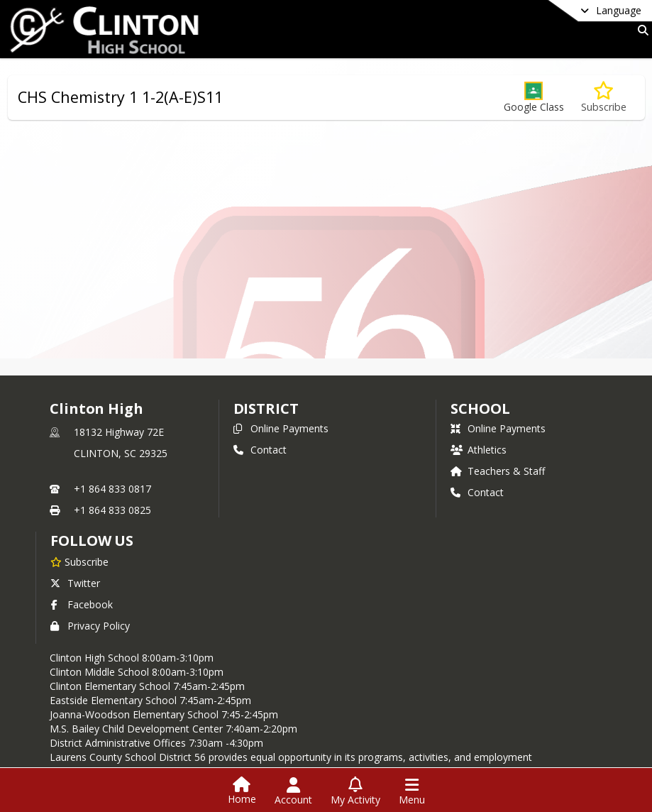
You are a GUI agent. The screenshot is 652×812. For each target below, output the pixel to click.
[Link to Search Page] (640, 30)
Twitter (75, 583)
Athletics (479, 450)
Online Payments (281, 428)
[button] (534, 98)
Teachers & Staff (498, 471)
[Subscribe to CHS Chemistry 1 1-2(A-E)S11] (604, 98)
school (480, 408)
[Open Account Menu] (293, 791)
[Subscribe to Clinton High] (79, 561)
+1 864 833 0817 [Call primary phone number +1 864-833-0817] (112, 489)
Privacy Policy (90, 626)
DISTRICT (266, 408)
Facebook (82, 604)
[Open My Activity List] (355, 791)
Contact (260, 450)
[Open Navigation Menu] (412, 791)
